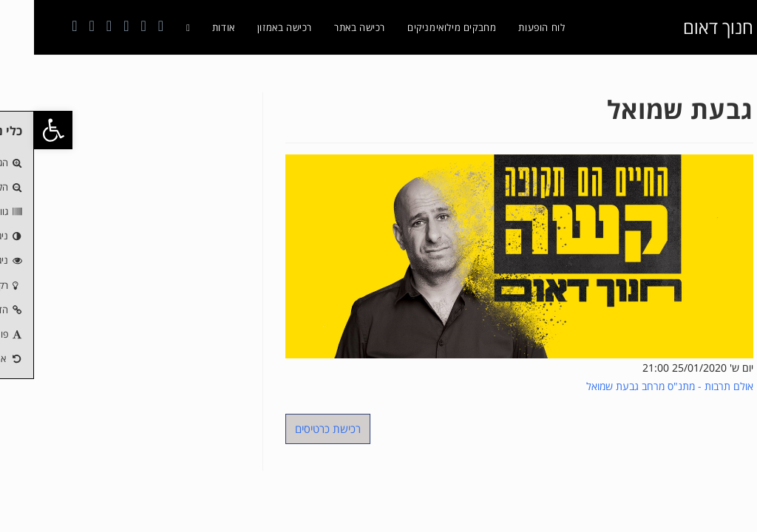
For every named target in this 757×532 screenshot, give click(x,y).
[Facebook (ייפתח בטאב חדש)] (127, 26)
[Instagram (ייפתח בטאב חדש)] (109, 26)
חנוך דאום (684, 27)
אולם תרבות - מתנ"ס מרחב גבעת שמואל (636, 386)
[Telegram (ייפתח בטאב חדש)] (40, 26)
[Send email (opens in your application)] (75, 26)
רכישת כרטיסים (294, 429)
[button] (19, 130)
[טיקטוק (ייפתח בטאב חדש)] (58, 26)
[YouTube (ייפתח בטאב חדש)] (92, 26)
